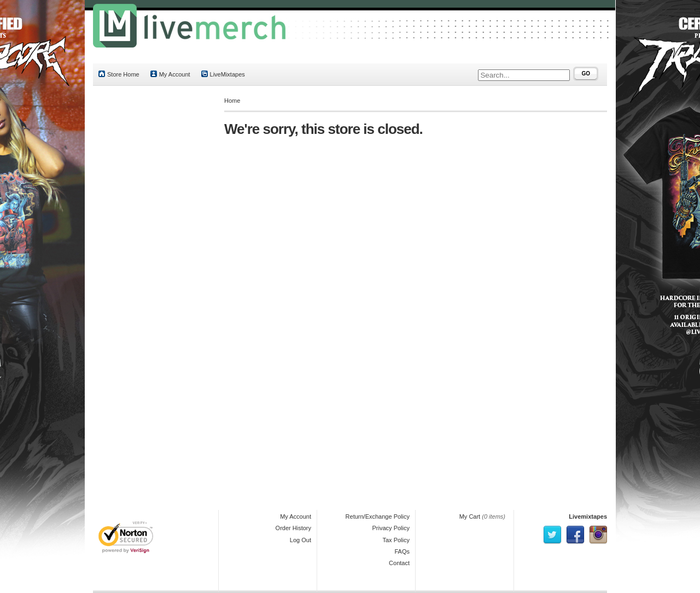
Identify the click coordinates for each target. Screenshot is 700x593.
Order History (293, 528)
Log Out (301, 540)
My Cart (470, 516)
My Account (170, 74)
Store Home (119, 74)
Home (232, 101)
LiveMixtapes (223, 74)
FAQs (402, 551)
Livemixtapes (588, 516)
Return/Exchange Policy (378, 516)
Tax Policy (396, 540)
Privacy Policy (391, 528)
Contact (399, 563)
